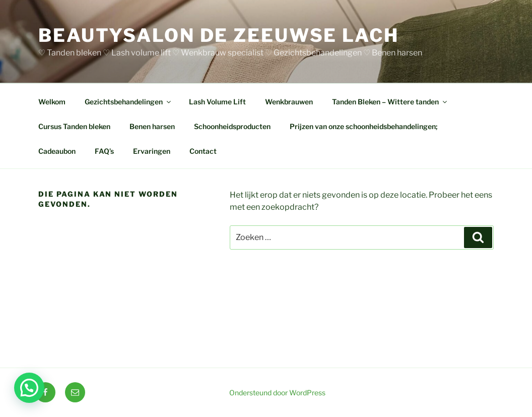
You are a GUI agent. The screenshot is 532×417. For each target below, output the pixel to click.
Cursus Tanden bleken (74, 126)
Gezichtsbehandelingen (128, 102)
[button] (29, 388)
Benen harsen (152, 126)
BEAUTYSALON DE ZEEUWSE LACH (219, 35)
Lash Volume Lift (217, 102)
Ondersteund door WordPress (277, 393)
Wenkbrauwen (289, 102)
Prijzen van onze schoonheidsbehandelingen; (363, 126)
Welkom (52, 102)
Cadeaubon (57, 151)
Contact (203, 151)
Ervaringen (152, 151)
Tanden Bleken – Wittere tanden (390, 102)
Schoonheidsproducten (232, 126)
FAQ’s (104, 151)
